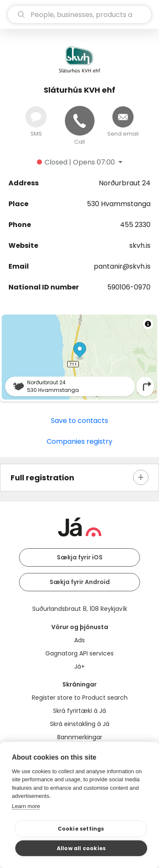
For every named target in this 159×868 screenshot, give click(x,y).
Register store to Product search (80, 698)
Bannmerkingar (80, 737)
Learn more (26, 806)
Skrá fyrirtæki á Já (79, 711)
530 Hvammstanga (119, 204)
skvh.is (140, 245)
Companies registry (79, 441)
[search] (79, 14)
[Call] (80, 121)
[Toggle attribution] (148, 324)
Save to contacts (79, 421)
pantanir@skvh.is (122, 266)
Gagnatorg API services (79, 653)
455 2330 (135, 225)
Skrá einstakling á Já (80, 724)
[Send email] (123, 117)
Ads (79, 640)
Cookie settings (81, 829)
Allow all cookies (81, 848)
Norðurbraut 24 (125, 183)
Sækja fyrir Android (80, 582)
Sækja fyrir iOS (80, 557)
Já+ (79, 667)
